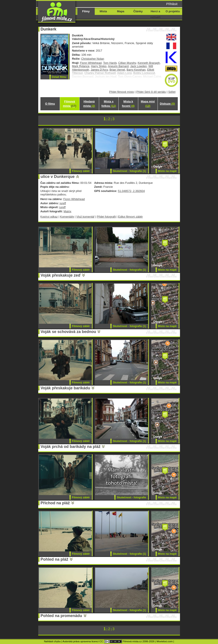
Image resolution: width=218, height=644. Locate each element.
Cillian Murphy (127, 63)
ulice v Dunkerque (58, 177)
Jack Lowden (138, 66)
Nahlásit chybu (52, 641)
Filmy (86, 11)
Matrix (67, 211)
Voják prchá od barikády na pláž (71, 447)
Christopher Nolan (93, 59)
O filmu (50, 104)
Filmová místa (69, 104)
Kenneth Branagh (149, 63)
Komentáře (67, 217)
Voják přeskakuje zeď (61, 275)
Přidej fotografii (106, 217)
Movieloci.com (165, 641)
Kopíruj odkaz (49, 217)
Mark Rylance (81, 66)
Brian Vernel (117, 70)
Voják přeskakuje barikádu (65, 388)
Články (138, 11)
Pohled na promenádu (61, 616)
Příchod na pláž (55, 503)
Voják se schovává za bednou (68, 332)
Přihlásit (172, 4)
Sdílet (172, 92)
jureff (63, 203)
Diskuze (167, 104)
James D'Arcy (99, 70)
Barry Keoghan (136, 70)
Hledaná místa (89, 104)
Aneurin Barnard (118, 66)
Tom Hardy (110, 63)
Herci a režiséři (155, 14)
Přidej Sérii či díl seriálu (151, 92)
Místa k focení (128, 104)
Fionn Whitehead (91, 63)
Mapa (121, 11)
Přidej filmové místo (122, 92)
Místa (103, 11)
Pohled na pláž (54, 559)
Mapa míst (148, 104)
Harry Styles (99, 66)
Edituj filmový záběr (131, 217)
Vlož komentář (85, 217)
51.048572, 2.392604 (131, 191)
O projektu (173, 11)
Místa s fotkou (109, 104)
